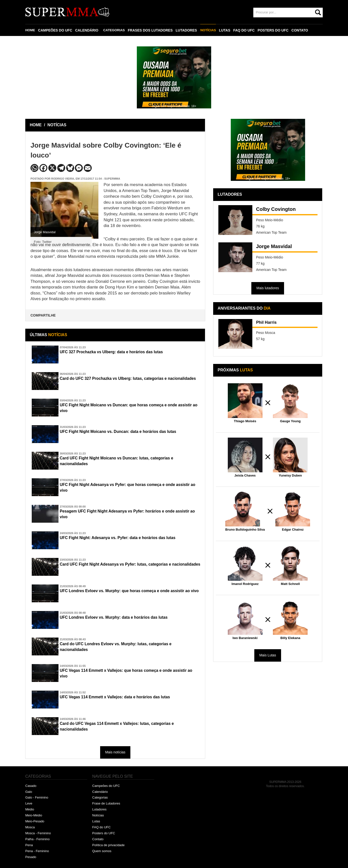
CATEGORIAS (115, 30)
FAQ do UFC (101, 827)
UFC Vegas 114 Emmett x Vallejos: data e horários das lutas (123, 697)
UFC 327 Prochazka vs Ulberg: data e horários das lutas (119, 352)
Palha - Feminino (37, 839)
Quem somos (102, 851)
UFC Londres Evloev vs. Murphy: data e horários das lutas (122, 618)
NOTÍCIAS (210, 30)
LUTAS (227, 30)
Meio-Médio (34, 815)
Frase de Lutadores (106, 803)
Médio (30, 809)
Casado (31, 786)
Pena (29, 845)
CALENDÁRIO (87, 30)
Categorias (100, 797)
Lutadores (99, 809)
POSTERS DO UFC (275, 30)
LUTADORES (188, 30)
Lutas (96, 821)
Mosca (30, 827)
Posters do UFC (104, 833)
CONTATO (302, 30)
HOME (30, 30)
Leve (29, 803)
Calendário (100, 792)
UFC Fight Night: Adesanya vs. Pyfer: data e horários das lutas (126, 538)
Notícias (98, 815)
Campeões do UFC (106, 786)
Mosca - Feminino (38, 833)
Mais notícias (115, 752)
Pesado (31, 857)
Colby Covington (276, 209)
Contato (98, 839)
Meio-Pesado (35, 821)
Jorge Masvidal (274, 246)
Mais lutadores (268, 288)
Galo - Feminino (37, 797)
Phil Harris (268, 323)
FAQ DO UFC (246, 30)
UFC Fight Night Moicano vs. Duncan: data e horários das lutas (127, 432)
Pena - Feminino (37, 851)
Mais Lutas (268, 655)
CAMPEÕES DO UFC (56, 30)
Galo (29, 792)
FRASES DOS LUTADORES (152, 30)
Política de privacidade (108, 845)
